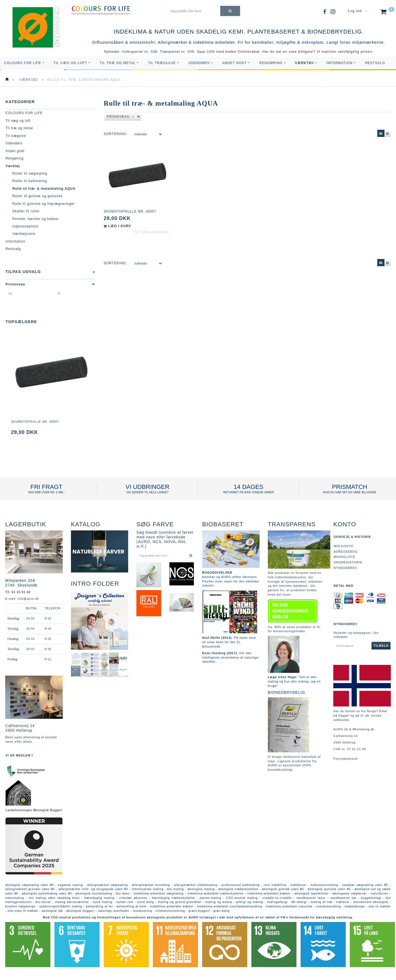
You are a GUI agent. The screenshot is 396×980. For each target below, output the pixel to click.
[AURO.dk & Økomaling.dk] (32, 35)
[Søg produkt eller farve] (230, 11)
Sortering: (116, 134)
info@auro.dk (28, 599)
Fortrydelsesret (345, 759)
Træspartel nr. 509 (177, 52)
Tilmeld (381, 646)
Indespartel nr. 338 (140, 52)
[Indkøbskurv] (387, 13)
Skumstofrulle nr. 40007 (35, 422)
